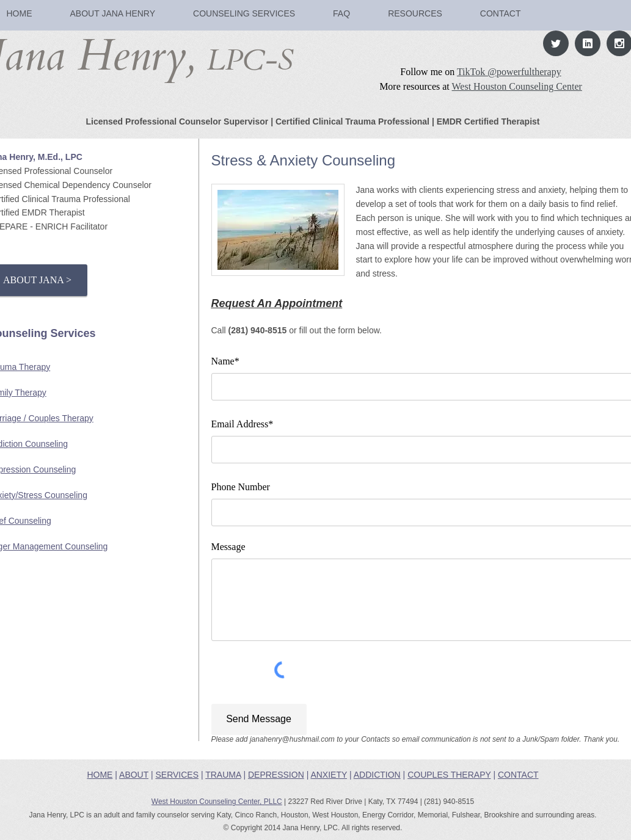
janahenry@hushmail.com (292, 739)
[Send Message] (259, 719)
